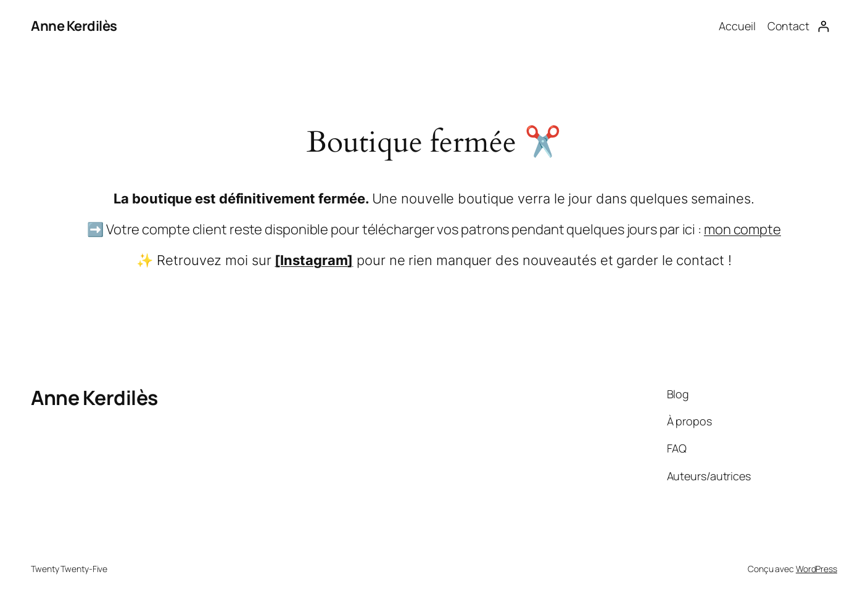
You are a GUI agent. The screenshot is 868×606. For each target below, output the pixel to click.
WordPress (816, 569)
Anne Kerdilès (74, 26)
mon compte (742, 229)
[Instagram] (314, 260)
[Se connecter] (823, 26)
